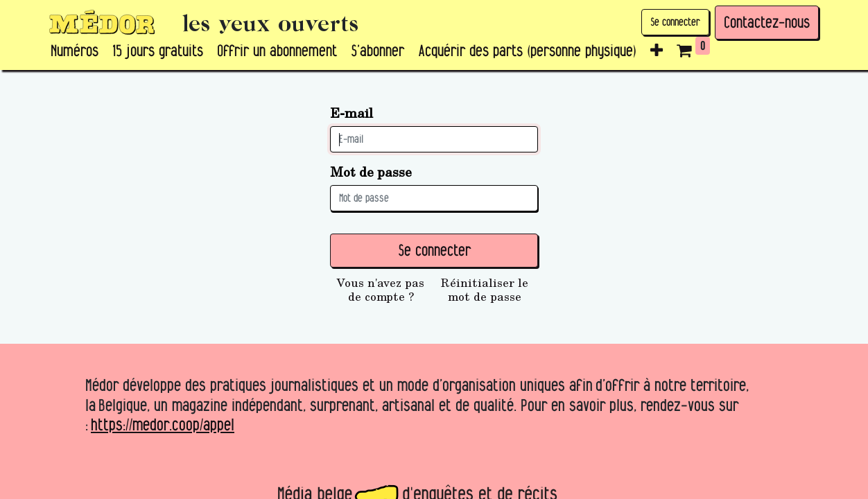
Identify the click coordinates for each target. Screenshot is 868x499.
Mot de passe (371, 172)
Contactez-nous (767, 22)
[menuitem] (75, 51)
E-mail (351, 113)
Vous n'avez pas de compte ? (381, 290)
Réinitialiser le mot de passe (485, 290)
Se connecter (675, 22)
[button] (657, 51)
